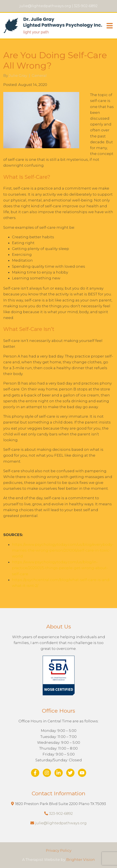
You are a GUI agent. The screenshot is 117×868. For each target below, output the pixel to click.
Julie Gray (18, 76)
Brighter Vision (81, 860)
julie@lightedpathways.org (61, 823)
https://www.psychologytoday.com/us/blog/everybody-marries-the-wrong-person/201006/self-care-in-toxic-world (63, 550)
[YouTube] (82, 773)
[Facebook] (35, 773)
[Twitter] (70, 773)
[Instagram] (47, 773)
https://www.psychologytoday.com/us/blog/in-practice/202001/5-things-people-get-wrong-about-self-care (60, 568)
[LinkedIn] (59, 773)
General (39, 76)
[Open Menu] (110, 26)
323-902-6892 (61, 813)
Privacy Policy (59, 850)
